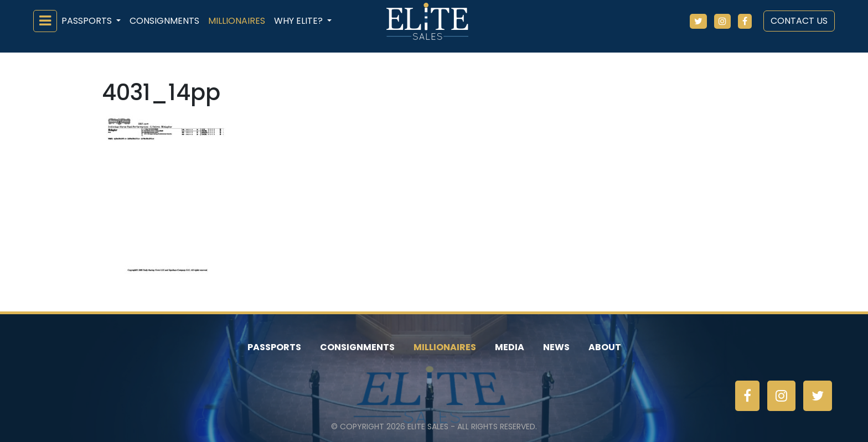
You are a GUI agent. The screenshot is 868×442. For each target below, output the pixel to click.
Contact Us (799, 21)
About (605, 347)
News (556, 347)
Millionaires (237, 21)
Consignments (164, 21)
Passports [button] (88, 21)
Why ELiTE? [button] (299, 21)
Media (510, 347)
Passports (274, 347)
